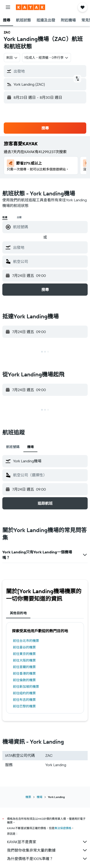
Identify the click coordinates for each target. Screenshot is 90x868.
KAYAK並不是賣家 (47, 842)
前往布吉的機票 (24, 700)
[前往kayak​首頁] (31, 7)
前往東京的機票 (24, 654)
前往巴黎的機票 (24, 706)
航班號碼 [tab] (13, 447)
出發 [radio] (19, 217)
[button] (8, 7)
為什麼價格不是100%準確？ (47, 859)
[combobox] (12, 58)
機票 (28, 797)
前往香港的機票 (24, 673)
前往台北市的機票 (26, 641)
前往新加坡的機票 (26, 687)
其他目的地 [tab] (18, 613)
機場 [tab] (31, 447)
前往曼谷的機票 (24, 647)
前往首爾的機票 (24, 667)
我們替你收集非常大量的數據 (47, 850)
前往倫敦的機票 (24, 680)
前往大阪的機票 (24, 660)
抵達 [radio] (5, 217)
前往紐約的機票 (24, 693)
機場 (40, 797)
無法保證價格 (63, 828)
